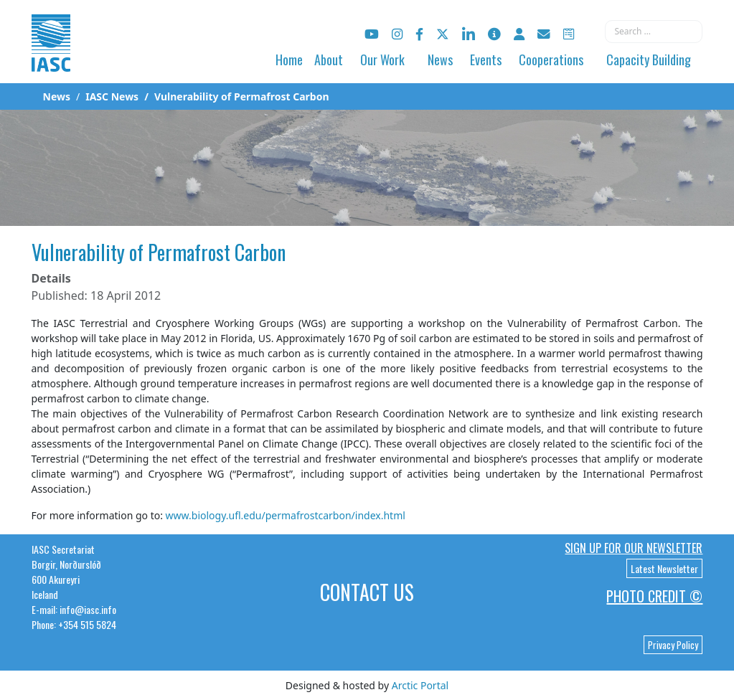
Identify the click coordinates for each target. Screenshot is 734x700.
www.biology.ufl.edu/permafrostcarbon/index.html (286, 515)
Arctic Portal (420, 685)
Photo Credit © (654, 596)
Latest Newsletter (664, 568)
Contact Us (367, 592)
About (329, 60)
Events (486, 60)
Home (289, 60)
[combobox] (654, 32)
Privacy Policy (673, 645)
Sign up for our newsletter (634, 548)
